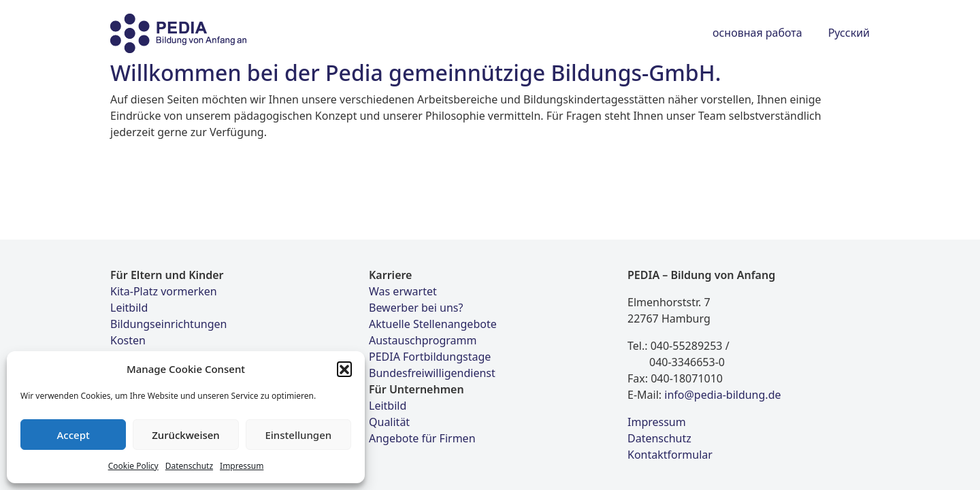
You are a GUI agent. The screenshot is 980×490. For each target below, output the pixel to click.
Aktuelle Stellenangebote (433, 324)
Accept (73, 435)
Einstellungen (298, 435)
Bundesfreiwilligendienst (432, 373)
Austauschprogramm (423, 340)
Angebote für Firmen (422, 438)
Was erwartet (403, 291)
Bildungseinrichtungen (168, 324)
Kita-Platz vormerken (164, 291)
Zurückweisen (186, 435)
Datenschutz (189, 466)
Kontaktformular (670, 455)
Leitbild (129, 308)
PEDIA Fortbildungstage (430, 357)
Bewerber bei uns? (416, 308)
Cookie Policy (133, 466)
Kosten (128, 340)
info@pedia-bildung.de (722, 395)
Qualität (389, 422)
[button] (344, 369)
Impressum (242, 466)
